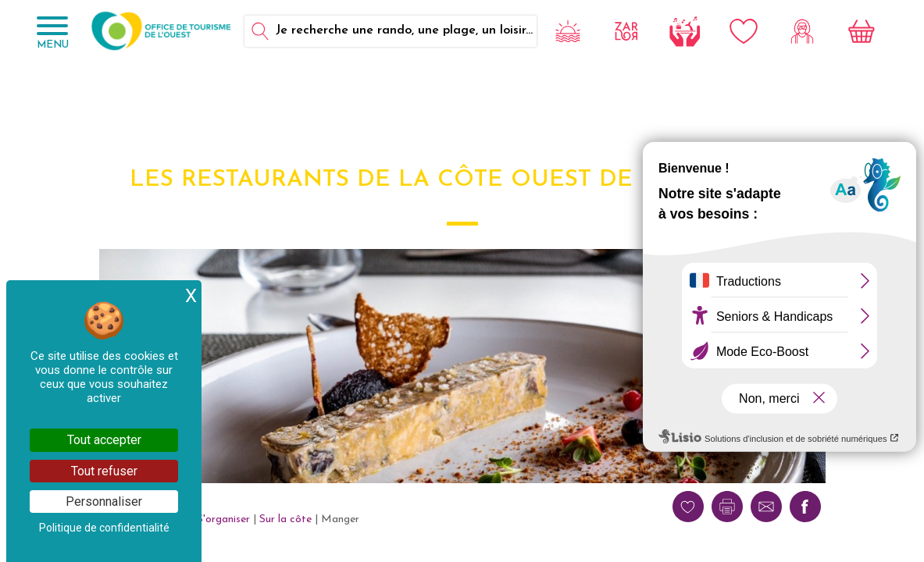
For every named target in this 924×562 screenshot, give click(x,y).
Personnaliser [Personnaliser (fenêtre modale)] (104, 502)
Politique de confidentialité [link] (104, 528)
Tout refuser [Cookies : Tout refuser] (104, 471)
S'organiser (223, 519)
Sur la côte (285, 519)
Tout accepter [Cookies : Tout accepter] (104, 440)
